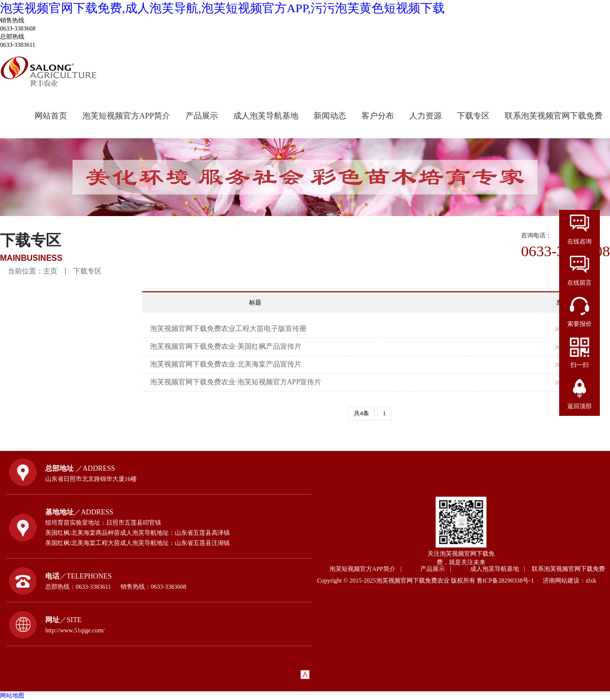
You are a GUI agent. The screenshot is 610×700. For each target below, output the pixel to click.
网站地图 (12, 695)
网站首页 (51, 116)
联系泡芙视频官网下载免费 (554, 116)
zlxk (591, 581)
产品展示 (202, 116)
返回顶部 (579, 406)
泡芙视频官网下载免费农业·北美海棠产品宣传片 (226, 364)
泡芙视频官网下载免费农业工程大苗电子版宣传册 (228, 329)
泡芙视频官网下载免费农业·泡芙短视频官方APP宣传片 (236, 382)
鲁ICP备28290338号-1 (509, 581)
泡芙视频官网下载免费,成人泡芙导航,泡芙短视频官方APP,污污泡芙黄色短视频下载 (222, 8)
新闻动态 (330, 116)
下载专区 (473, 116)
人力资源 (425, 116)
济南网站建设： (564, 581)
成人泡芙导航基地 (266, 116)
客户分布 (378, 116)
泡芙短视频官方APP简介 (126, 116)
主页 (50, 271)
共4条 (361, 413)
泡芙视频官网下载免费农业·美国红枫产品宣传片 (226, 346)
